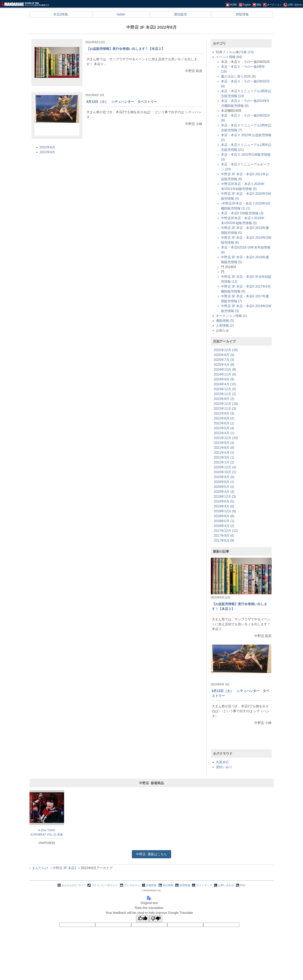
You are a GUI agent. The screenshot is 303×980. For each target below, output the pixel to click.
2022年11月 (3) (225, 409)
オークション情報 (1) (231, 316)
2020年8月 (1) (224, 482)
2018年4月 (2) (224, 526)
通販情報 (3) (225, 321)
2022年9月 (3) (224, 413)
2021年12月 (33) (226, 438)
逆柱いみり (224, 767)
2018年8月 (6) (224, 516)
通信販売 (180, 14)
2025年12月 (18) (226, 350)
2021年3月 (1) (224, 457)
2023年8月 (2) (224, 399)
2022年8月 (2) (224, 418)
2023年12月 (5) (225, 389)
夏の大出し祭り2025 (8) (238, 76)
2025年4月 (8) (224, 365)
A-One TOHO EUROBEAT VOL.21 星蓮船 (47, 832)
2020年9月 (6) (224, 477)
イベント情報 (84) (229, 57)
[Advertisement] (241, 741)
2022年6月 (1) (224, 423)
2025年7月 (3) (224, 360)
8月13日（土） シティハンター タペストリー (122, 102)
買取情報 (242, 14)
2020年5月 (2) (224, 487)
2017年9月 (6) (224, 536)
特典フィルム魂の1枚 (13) (235, 52)
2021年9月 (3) (224, 443)
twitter (121, 14)
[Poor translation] (156, 919)
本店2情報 (61, 14)
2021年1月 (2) (224, 462)
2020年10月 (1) (225, 472)
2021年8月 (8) (224, 448)
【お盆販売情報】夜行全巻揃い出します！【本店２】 (126, 49)
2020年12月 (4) (225, 467)
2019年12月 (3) (225, 497)
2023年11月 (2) (225, 394)
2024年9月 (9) (224, 379)
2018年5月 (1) (224, 521)
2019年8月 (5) (224, 501)
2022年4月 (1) (224, 433)
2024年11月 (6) (225, 374)
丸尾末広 (222, 762)
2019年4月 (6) (224, 506)
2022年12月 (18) (226, 404)
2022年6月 (48, 147)
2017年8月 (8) (224, 540)
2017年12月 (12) (226, 531)
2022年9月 (48, 152)
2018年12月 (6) (225, 511)
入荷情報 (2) (225, 326)
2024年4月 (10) (225, 384)
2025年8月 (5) (224, 355)
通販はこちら (151, 854)
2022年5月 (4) (224, 428)
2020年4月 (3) (224, 492)
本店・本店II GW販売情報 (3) (242, 213)
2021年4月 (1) (224, 453)
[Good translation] (143, 919)
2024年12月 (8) (225, 370)
